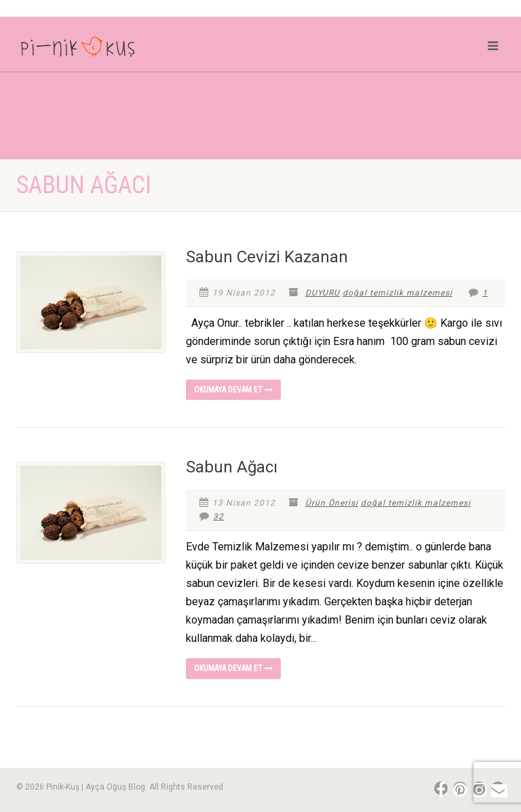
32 (212, 516)
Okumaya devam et (233, 390)
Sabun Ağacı (232, 467)
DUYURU (323, 293)
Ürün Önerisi (332, 503)
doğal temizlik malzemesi (398, 293)
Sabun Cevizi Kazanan (267, 257)
